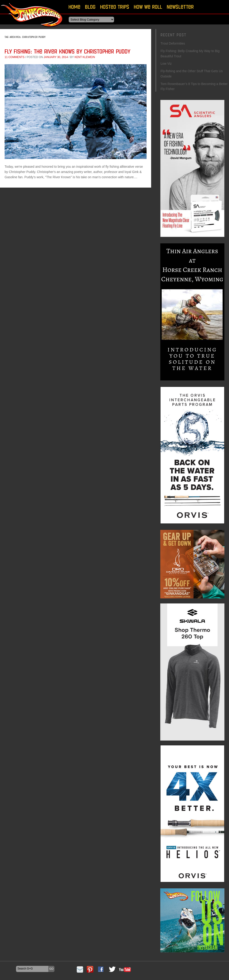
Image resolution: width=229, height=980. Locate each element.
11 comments (15, 57)
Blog (90, 7)
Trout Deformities (173, 43)
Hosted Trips (115, 7)
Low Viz (166, 64)
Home (74, 7)
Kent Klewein (85, 57)
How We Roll (148, 7)
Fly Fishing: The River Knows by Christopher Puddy (67, 51)
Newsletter (180, 7)
